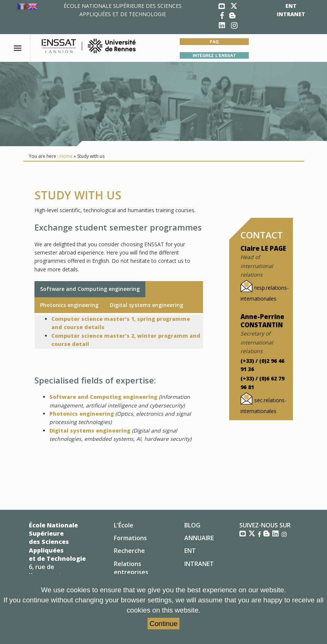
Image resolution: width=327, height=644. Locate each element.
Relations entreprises (131, 568)
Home (66, 156)
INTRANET (291, 14)
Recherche (129, 551)
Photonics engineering (69, 305)
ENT (291, 6)
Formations (130, 538)
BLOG (192, 525)
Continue (163, 624)
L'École (124, 525)
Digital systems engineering (146, 305)
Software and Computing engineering (90, 289)
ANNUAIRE (199, 538)
